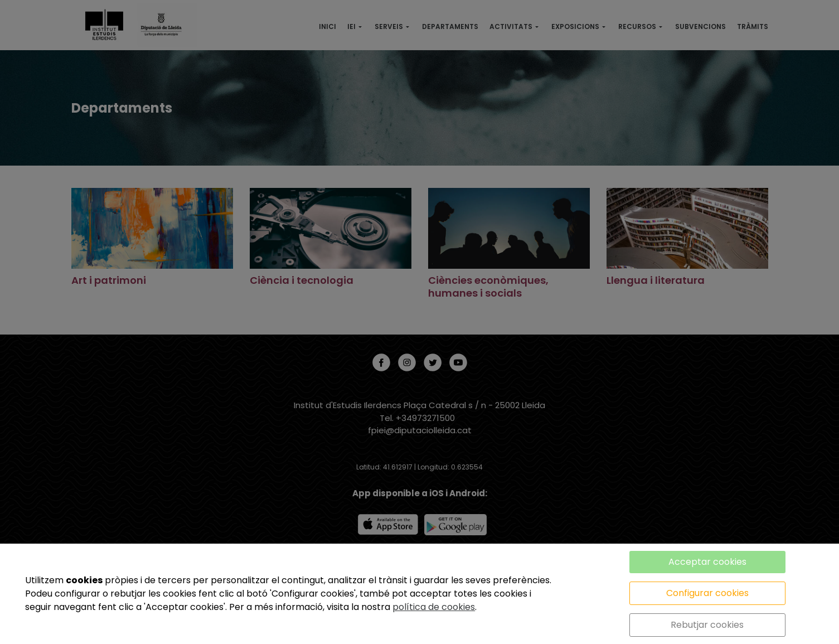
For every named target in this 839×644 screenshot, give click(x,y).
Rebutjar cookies (707, 625)
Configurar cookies (707, 593)
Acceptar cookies (707, 562)
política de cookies (434, 607)
